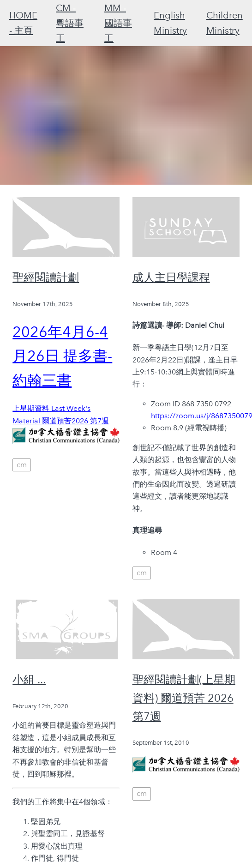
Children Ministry (225, 23)
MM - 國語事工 (118, 23)
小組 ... (29, 679)
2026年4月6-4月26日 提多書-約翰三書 (62, 356)
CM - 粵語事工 (70, 23)
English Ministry (170, 23)
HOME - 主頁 (23, 23)
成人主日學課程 (171, 277)
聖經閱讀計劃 (46, 277)
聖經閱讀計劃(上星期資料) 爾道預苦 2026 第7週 (184, 698)
